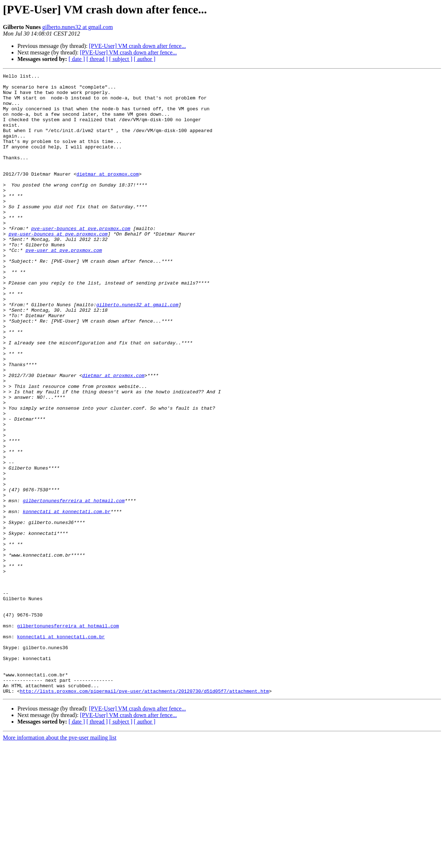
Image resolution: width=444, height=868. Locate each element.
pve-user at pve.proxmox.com (64, 286)
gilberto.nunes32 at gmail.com (77, 27)
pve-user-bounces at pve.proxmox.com (81, 260)
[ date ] (77, 59)
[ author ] (145, 59)
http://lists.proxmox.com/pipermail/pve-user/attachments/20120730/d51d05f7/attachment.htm (144, 815)
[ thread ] (97, 59)
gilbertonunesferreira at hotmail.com (74, 586)
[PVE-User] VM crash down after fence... (137, 46)
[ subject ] (121, 59)
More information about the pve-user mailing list (60, 862)
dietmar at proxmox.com (108, 195)
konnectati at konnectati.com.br (67, 599)
